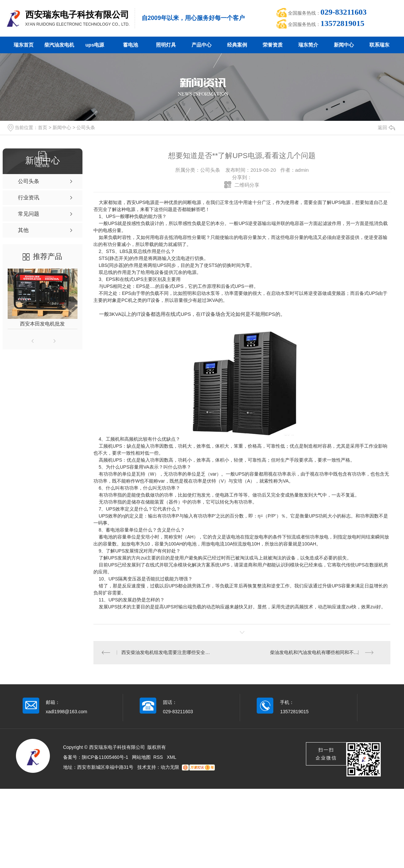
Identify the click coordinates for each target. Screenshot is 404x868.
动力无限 (170, 767)
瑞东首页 (24, 45)
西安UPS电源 (141, 202)
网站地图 (141, 758)
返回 (386, 127)
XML (172, 758)
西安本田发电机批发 (42, 324)
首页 (43, 127)
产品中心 (202, 45)
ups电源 (95, 45)
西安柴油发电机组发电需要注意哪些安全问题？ (168, 653)
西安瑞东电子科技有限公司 (77, 15)
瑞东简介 (308, 45)
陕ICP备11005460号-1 (105, 758)
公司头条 (86, 127)
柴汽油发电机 (59, 45)
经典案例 (237, 45)
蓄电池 (131, 45)
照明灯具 (166, 45)
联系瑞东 (379, 45)
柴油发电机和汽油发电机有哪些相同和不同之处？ (321, 653)
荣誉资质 (273, 45)
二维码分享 (247, 185)
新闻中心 (344, 45)
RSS (159, 758)
